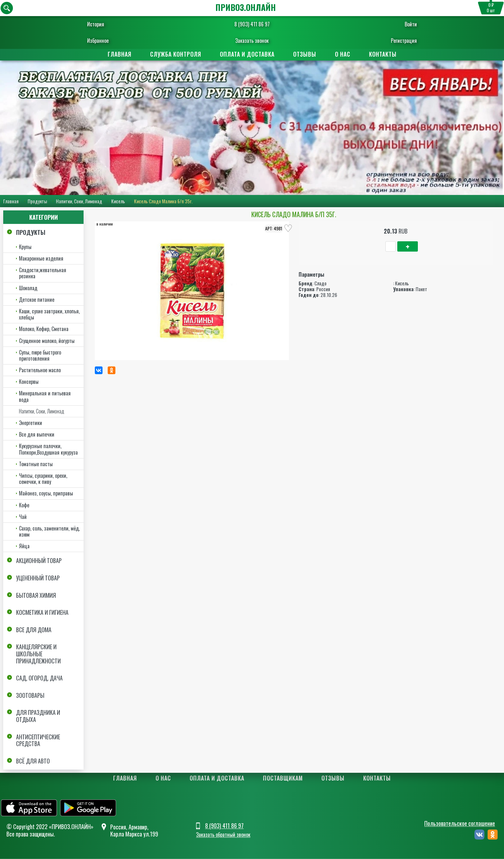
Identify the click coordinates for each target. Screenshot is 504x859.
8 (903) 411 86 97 (252, 24)
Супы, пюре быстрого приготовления (40, 355)
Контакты (383, 54)
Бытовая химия (36, 595)
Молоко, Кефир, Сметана (44, 329)
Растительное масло (40, 370)
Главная (120, 54)
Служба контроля (176, 54)
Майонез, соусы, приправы (46, 493)
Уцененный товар (38, 578)
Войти (403, 24)
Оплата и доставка (247, 54)
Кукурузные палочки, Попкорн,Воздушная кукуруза (48, 449)
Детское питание (37, 300)
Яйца (24, 546)
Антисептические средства (38, 740)
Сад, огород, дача (39, 678)
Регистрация (396, 41)
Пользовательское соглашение (460, 823)
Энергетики (31, 423)
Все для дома (34, 630)
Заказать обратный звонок (223, 835)
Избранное (106, 41)
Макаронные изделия (41, 258)
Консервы (29, 382)
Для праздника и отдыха (38, 716)
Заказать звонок (252, 41)
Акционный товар (39, 561)
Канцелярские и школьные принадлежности (38, 654)
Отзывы (305, 54)
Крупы (25, 247)
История (104, 24)
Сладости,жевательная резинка (43, 273)
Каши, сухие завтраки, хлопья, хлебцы (49, 314)
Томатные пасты (36, 464)
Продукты (37, 201)
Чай (23, 517)
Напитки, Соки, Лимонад (79, 201)
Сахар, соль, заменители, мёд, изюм (49, 531)
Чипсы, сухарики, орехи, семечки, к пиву (43, 479)
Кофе (24, 505)
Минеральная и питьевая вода (45, 397)
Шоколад (28, 288)
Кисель (118, 201)
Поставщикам (283, 778)
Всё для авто (33, 761)
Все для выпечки (37, 434)
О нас (343, 54)
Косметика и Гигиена (42, 612)
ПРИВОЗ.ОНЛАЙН (246, 7)
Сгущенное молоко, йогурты (47, 341)
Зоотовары (30, 695)
